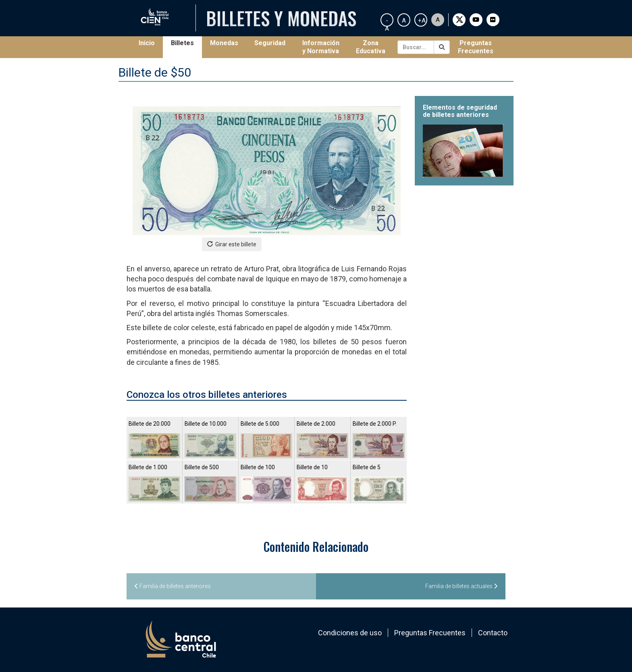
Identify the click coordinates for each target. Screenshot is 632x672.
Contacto (493, 633)
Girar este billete (232, 244)
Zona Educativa (371, 47)
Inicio (151, 43)
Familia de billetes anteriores (173, 586)
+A (422, 21)
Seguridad (270, 43)
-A (387, 22)
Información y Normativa (321, 47)
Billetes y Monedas (281, 18)
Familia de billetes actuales (461, 586)
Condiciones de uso (350, 633)
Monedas (224, 43)
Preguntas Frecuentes (476, 47)
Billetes (182, 43)
